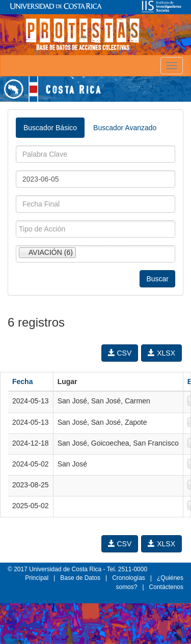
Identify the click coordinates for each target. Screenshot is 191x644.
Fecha (22, 382)
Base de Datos (80, 578)
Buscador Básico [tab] (50, 128)
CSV (120, 353)
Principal (37, 578)
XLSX (161, 353)
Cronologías (129, 578)
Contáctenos (166, 587)
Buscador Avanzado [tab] (125, 128)
